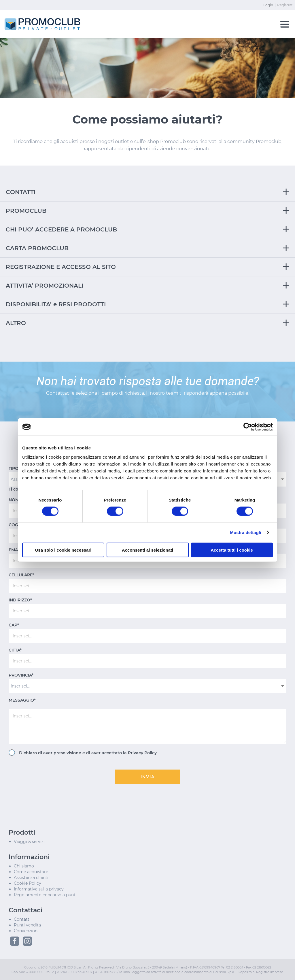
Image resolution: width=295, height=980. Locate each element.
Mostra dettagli (245, 532)
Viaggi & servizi (29, 842)
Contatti (22, 919)
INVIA (148, 777)
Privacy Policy (142, 753)
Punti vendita (27, 925)
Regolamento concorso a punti (45, 895)
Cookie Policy (28, 883)
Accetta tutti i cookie (232, 550)
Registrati (285, 5)
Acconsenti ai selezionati (147, 550)
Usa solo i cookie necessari (63, 550)
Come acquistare (31, 872)
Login (268, 5)
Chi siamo (24, 866)
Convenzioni (26, 931)
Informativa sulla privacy (39, 889)
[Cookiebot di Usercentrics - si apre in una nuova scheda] (248, 427)
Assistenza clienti (31, 878)
